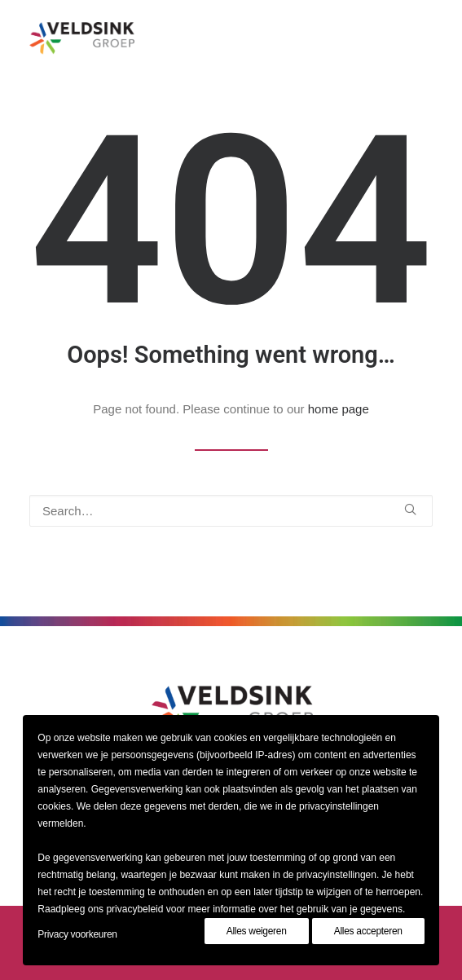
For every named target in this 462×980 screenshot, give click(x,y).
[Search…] (231, 511)
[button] (410, 509)
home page (339, 409)
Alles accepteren (368, 931)
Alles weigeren (257, 931)
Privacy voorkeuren (77, 934)
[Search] (231, 511)
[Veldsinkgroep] (82, 38)
